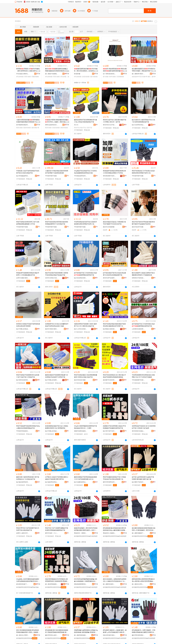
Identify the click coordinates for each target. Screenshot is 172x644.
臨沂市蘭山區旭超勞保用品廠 (52, 431)
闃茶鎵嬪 (28, 77)
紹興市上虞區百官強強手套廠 (23, 533)
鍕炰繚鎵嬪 (20, 77)
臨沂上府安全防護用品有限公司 (81, 329)
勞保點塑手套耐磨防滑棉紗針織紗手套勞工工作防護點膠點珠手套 (28, 274)
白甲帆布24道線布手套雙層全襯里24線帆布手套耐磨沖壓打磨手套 (57, 478)
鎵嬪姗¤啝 (135, 77)
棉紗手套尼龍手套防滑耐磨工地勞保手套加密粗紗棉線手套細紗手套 (57, 274)
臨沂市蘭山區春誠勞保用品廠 (23, 329)
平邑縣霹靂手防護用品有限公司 (138, 380)
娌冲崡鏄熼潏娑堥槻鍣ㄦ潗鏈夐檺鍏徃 (23, 125)
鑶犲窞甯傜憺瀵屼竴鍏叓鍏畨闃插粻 (138, 635)
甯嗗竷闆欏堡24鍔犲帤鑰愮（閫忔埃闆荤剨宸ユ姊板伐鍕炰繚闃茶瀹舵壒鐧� (28, 70)
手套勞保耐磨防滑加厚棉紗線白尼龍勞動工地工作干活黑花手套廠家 (143, 376)
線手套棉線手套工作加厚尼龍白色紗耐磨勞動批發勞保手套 (86, 274)
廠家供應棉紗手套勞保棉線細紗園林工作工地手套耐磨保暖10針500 (86, 478)
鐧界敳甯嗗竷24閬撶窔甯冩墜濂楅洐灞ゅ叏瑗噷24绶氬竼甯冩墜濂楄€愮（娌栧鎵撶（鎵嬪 (143, 580)
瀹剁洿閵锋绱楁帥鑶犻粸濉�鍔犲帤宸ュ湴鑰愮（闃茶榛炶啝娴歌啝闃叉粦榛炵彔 (57, 121)
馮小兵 (76, 125)
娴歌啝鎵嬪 (64, 128)
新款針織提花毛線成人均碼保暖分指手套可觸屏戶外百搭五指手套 (114, 223)
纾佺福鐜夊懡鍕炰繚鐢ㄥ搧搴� (23, 74)
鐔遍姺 (67, 71)
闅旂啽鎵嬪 (27, 128)
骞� (38, 74)
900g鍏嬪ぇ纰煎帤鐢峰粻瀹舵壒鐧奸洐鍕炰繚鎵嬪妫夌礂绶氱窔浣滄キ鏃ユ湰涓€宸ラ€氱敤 (28, 580)
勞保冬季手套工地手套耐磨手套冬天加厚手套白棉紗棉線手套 (28, 529)
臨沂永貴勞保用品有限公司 (138, 125)
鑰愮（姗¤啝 (152, 77)
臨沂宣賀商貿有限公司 (81, 278)
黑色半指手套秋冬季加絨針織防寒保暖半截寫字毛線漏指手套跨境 (143, 223)
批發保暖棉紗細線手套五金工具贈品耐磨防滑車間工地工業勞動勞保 (57, 427)
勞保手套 (77, 128)
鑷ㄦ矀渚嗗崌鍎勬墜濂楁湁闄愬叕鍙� (52, 584)
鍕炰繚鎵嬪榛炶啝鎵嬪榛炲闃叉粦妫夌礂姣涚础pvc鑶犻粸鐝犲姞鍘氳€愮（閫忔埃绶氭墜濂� (114, 529)
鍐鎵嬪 (106, 77)
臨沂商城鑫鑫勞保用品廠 (23, 176)
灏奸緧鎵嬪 (94, 77)
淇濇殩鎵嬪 (120, 77)
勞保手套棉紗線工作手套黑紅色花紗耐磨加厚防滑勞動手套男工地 (143, 172)
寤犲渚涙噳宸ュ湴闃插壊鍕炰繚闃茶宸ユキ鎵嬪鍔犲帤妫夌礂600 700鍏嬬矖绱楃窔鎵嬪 (115, 580)
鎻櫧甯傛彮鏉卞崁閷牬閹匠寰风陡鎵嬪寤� (23, 584)
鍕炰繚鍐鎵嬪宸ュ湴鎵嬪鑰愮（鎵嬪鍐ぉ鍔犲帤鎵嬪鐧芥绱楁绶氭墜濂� (115, 631)
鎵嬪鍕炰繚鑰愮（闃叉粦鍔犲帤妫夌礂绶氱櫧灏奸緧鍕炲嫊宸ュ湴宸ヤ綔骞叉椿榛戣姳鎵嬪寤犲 (86, 529)
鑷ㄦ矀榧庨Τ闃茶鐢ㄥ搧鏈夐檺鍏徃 (138, 74)
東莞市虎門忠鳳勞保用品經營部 (110, 278)
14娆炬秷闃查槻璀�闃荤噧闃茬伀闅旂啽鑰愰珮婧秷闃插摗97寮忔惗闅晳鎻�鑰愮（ (28, 121)
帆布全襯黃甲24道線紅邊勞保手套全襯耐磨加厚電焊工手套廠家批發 (143, 274)
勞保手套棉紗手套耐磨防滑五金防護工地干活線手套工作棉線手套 (28, 376)
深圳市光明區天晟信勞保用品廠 (52, 278)
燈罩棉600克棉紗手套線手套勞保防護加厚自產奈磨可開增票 (28, 325)
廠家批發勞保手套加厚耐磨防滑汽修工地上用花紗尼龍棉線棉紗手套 (86, 121)
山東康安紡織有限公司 (138, 329)
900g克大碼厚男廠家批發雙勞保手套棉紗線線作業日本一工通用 (86, 427)
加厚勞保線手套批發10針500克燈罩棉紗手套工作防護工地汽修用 (144, 427)
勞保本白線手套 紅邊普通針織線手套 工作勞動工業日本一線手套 (115, 121)
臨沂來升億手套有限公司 (110, 431)
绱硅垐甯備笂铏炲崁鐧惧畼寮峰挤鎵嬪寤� (110, 635)
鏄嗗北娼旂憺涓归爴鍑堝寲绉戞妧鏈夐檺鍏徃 (52, 125)
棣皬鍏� (77, 74)
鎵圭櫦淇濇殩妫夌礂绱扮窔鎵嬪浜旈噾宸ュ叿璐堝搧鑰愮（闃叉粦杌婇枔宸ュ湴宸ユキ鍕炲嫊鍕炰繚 (144, 529)
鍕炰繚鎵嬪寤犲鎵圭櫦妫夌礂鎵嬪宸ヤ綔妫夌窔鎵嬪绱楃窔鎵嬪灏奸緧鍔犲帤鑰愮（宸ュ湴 (57, 631)
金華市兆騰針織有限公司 (23, 278)
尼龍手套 (89, 128)
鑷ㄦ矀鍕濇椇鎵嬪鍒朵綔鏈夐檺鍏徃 (81, 635)
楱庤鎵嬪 (113, 77)
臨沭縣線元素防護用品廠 (110, 329)
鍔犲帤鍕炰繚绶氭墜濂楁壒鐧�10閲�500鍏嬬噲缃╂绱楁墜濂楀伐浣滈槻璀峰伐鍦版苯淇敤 (86, 580)
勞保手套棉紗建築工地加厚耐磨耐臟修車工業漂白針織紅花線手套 (86, 376)
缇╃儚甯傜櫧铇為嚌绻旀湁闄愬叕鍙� (110, 74)
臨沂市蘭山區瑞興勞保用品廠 (52, 380)
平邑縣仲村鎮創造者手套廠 (23, 431)
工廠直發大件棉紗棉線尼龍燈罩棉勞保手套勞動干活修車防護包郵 (57, 172)
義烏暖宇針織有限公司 (110, 380)
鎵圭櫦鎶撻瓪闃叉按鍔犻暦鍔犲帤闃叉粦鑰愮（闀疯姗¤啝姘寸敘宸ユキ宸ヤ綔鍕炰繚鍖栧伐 (144, 70)
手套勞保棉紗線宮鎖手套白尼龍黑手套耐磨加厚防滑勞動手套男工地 (86, 223)
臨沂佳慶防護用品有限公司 (81, 482)
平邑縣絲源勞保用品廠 (81, 176)
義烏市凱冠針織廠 (80, 380)
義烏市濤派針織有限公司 (52, 329)
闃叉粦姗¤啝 (143, 77)
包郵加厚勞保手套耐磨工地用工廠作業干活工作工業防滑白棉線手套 (86, 325)
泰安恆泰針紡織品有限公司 (138, 431)
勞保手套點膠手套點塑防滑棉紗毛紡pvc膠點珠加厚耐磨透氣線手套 (28, 427)
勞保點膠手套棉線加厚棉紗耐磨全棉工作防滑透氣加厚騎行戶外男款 (114, 172)
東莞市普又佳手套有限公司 (110, 125)
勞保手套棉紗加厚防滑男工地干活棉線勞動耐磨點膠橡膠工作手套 (28, 223)
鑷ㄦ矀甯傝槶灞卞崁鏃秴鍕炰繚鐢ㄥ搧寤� (138, 533)
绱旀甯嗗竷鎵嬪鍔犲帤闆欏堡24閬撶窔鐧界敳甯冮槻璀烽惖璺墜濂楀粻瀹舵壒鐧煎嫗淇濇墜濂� (57, 580)
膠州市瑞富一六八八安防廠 (52, 533)
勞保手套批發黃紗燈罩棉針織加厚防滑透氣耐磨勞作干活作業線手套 (57, 223)
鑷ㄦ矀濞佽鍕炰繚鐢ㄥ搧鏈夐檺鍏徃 (138, 584)
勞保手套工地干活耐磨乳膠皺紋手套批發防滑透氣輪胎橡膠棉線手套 (57, 529)
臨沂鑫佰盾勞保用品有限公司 (23, 482)
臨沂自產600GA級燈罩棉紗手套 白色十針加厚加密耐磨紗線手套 (143, 121)
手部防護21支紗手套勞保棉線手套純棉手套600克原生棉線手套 (28, 172)
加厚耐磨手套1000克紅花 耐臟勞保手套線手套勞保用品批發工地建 (57, 325)
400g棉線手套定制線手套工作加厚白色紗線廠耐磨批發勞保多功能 (86, 172)
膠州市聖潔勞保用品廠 (110, 482)
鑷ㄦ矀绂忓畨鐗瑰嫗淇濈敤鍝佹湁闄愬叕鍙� (52, 74)
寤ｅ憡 (96, 71)
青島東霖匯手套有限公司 (110, 176)
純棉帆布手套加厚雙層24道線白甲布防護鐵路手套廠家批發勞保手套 (114, 427)
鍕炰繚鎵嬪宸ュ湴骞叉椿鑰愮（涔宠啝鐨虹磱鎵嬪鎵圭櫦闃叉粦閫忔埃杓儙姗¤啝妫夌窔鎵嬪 (144, 631)
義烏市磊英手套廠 (138, 227)
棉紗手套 (83, 128)
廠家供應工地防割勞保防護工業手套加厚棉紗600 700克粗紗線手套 (28, 478)
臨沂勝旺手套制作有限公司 (138, 482)
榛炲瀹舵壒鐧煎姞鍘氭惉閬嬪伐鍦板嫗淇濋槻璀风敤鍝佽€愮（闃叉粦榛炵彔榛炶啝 (56, 70)
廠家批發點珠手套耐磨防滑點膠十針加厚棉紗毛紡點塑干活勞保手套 (57, 376)
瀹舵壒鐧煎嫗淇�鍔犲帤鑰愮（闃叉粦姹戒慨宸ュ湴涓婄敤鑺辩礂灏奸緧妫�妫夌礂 (86, 70)
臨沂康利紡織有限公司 (23, 380)
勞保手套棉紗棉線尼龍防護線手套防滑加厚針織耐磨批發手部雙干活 (114, 325)
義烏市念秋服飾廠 (109, 227)
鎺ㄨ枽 (38, 71)
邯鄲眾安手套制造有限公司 (138, 278)
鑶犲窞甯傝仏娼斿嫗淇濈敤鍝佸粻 (52, 635)
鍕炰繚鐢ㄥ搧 (65, 77)
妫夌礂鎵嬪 (86, 77)
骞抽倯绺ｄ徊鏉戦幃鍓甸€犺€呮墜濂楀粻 (110, 533)
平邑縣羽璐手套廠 (51, 176)
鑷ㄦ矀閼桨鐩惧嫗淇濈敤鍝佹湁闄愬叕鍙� (110, 584)
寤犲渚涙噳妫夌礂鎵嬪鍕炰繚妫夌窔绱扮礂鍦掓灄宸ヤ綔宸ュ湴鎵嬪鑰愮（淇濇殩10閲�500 (28, 631)
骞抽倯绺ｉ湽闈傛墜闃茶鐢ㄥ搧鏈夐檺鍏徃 (81, 533)
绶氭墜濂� (35, 77)
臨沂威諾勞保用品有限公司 (52, 482)
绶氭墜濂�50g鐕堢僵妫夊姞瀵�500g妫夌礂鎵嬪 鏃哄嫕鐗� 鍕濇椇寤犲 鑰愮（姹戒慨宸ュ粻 (86, 631)
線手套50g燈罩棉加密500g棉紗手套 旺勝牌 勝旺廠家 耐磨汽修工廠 (143, 478)
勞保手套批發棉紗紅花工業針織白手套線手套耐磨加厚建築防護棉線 (114, 376)
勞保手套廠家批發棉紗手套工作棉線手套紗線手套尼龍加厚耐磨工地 (114, 478)
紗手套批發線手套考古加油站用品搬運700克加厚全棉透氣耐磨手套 (114, 274)
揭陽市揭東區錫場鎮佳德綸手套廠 (81, 431)
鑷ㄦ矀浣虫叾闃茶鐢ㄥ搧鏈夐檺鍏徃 (23, 635)
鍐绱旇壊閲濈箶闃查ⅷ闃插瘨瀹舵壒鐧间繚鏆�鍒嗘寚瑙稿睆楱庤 (115, 70)
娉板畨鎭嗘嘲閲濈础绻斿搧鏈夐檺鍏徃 (81, 584)
